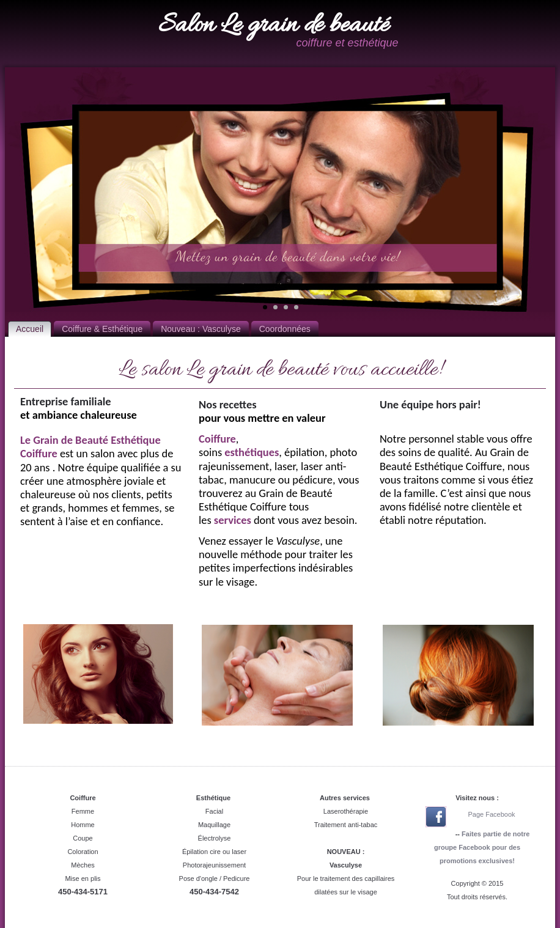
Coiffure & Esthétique (102, 329)
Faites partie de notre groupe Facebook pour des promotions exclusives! (482, 847)
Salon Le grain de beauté (274, 26)
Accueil (30, 329)
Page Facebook (491, 814)
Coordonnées (285, 329)
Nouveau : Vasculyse (201, 329)
